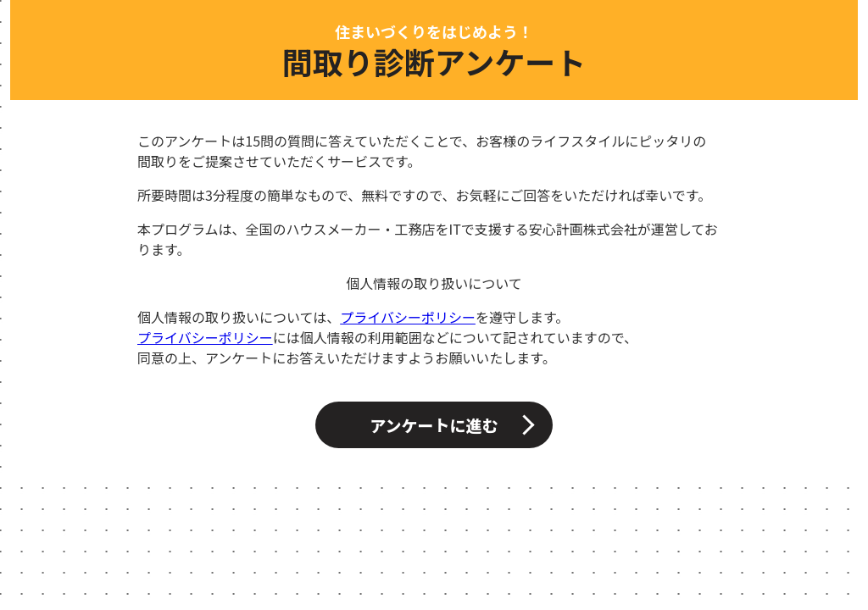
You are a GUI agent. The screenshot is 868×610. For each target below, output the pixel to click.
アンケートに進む (434, 425)
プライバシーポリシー (408, 317)
